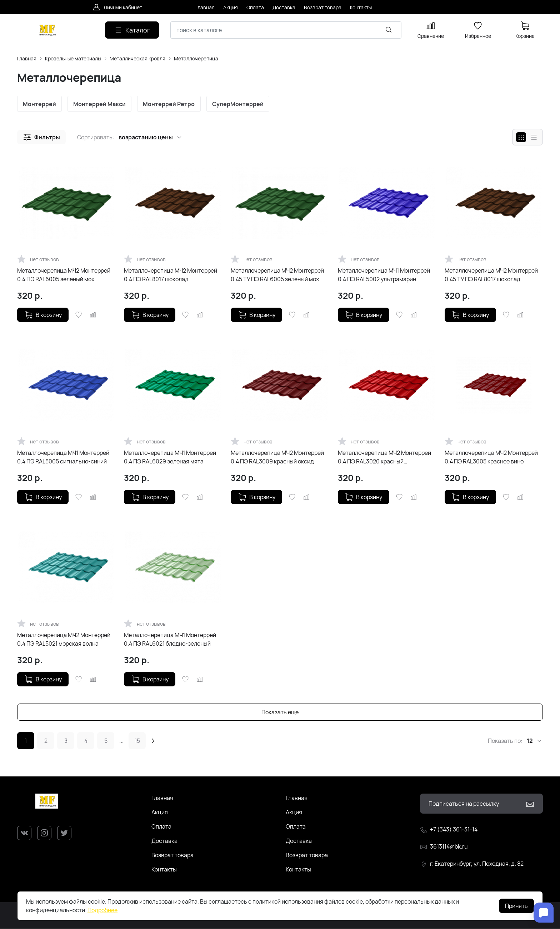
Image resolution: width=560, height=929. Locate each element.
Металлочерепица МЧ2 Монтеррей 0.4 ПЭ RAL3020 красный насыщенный (384, 458)
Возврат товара (172, 855)
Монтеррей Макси (101, 104)
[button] (41, 138)
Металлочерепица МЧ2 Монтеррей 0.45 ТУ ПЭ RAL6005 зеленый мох (277, 275)
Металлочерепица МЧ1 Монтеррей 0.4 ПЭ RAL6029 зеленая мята (170, 457)
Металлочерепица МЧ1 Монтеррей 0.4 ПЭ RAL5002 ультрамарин (384, 275)
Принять (516, 906)
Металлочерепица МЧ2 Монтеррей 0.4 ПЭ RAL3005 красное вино (491, 457)
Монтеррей (40, 104)
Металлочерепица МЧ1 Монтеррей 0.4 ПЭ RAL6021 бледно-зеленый (170, 640)
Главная (27, 58)
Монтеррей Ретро (171, 104)
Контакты (164, 870)
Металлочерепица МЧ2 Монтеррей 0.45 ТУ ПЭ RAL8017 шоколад (491, 275)
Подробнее (102, 910)
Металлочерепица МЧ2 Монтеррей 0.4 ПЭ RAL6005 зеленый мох (64, 275)
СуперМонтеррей (240, 104)
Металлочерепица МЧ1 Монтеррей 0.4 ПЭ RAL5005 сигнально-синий (63, 457)
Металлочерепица (196, 58)
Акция (160, 813)
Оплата (161, 827)
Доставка (164, 841)
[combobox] (286, 30)
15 (137, 741)
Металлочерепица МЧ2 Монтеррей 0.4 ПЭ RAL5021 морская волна (64, 640)
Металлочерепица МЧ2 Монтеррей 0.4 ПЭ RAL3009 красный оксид (277, 457)
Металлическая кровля (137, 58)
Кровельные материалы (73, 58)
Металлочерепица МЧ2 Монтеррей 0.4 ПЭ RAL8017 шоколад (171, 275)
